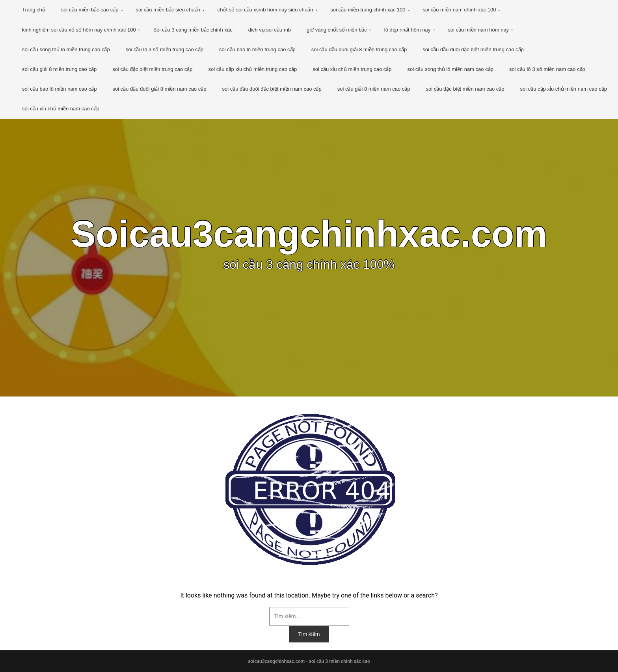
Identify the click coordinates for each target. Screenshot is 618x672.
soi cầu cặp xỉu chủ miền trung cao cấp (253, 69)
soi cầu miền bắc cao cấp (90, 10)
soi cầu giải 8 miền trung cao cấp (59, 69)
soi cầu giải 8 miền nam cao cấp (374, 89)
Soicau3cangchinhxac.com (309, 234)
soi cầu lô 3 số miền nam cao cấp (547, 69)
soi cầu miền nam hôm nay (478, 30)
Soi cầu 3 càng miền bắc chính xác (193, 30)
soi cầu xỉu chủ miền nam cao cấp (61, 109)
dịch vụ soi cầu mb (270, 30)
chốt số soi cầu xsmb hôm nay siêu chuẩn (265, 10)
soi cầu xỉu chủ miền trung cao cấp (352, 69)
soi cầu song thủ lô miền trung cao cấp (66, 49)
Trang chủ (34, 10)
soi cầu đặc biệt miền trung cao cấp (152, 69)
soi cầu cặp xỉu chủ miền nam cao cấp (564, 89)
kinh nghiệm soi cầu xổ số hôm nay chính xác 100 (79, 30)
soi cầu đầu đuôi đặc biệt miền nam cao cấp (272, 89)
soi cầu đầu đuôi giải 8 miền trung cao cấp (359, 49)
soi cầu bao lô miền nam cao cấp (59, 89)
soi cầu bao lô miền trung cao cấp (257, 49)
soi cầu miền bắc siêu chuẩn (168, 10)
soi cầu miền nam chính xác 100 (460, 10)
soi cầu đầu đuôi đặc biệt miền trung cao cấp (473, 49)
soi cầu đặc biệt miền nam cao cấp (465, 89)
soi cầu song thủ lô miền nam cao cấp (450, 69)
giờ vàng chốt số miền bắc (337, 30)
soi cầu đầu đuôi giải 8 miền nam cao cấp (159, 89)
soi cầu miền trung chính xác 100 (368, 10)
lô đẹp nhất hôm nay (407, 30)
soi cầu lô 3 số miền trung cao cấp (165, 49)
